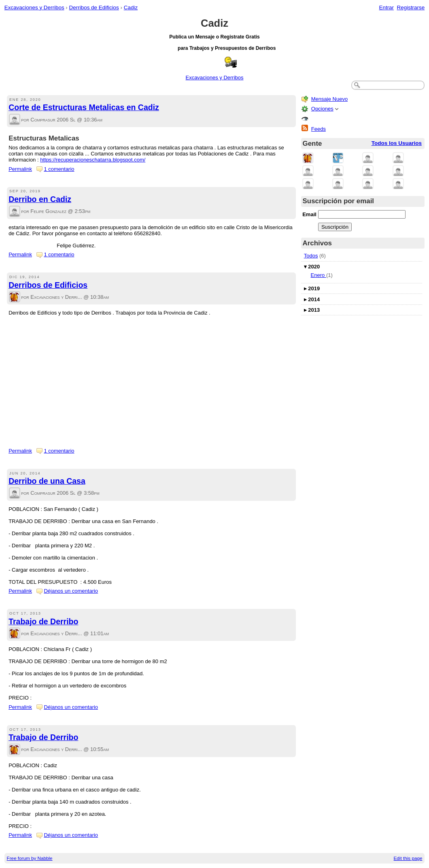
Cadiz (131, 7)
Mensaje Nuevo (329, 99)
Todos (311, 256)
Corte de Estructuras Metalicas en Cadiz (84, 107)
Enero (319, 275)
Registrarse (411, 7)
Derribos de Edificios (94, 7)
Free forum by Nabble (30, 858)
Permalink (20, 169)
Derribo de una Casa (47, 481)
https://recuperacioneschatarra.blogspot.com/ (93, 160)
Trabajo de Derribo (43, 621)
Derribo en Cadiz (40, 199)
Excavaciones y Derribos (34, 7)
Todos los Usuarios (397, 143)
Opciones (322, 109)
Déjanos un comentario (71, 591)
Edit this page (408, 858)
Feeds (319, 129)
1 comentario (59, 169)
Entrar (386, 7)
